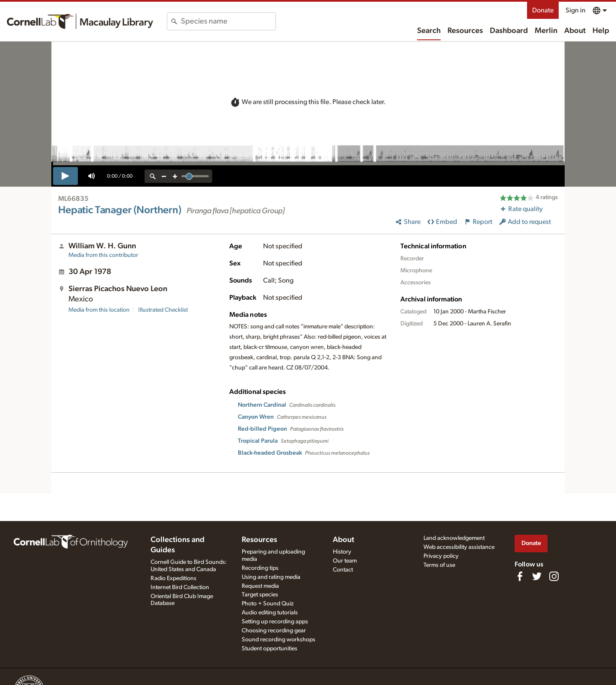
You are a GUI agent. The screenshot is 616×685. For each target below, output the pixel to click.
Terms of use (439, 565)
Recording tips (260, 568)
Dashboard (509, 31)
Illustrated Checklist (163, 310)
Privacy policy (441, 556)
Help (601, 31)
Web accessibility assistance (459, 547)
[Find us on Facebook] (520, 576)
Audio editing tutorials (270, 613)
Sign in (576, 10)
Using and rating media (271, 577)
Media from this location (99, 310)
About (575, 31)
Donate (543, 10)
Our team (345, 561)
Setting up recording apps (275, 622)
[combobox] (228, 21)
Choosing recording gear (274, 631)
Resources (465, 31)
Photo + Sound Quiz (268, 604)
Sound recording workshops (278, 640)
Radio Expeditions (173, 578)
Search (429, 31)
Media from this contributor (103, 255)
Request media (260, 586)
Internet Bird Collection (180, 587)
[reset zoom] (153, 176)
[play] (65, 176)
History (342, 552)
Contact (343, 570)
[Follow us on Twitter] (537, 576)
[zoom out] (164, 176)
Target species (260, 595)
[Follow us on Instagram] (554, 576)
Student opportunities (269, 649)
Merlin (546, 31)
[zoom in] (175, 176)
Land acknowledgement (454, 538)
